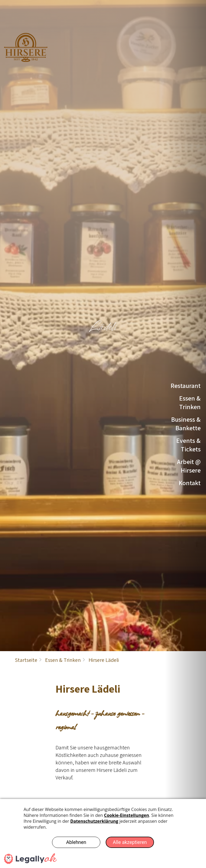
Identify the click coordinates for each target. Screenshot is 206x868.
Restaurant (186, 386)
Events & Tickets (188, 445)
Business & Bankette (186, 424)
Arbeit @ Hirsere (189, 466)
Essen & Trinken (190, 402)
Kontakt (190, 483)
